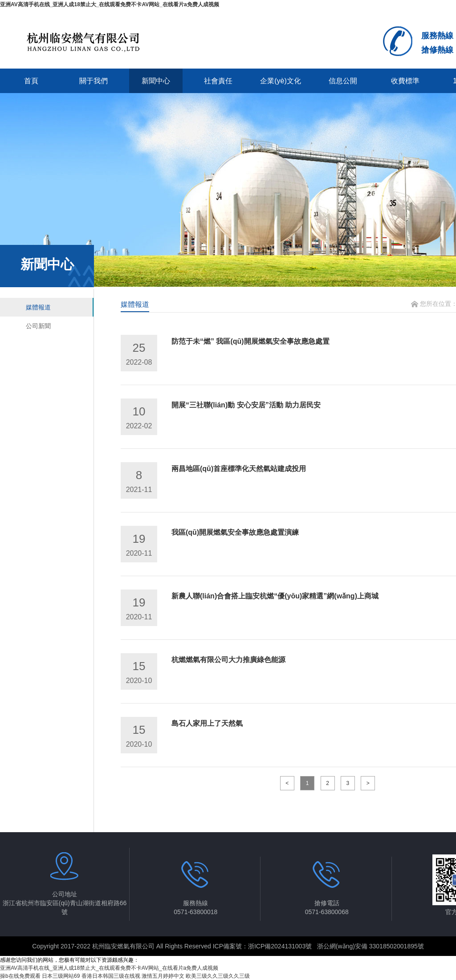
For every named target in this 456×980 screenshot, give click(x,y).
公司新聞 (38, 326)
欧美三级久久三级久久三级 (218, 976)
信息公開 (343, 81)
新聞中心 (156, 81)
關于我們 (94, 81)
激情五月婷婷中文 (163, 976)
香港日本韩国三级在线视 (111, 976)
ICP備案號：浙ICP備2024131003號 (263, 946)
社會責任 (218, 81)
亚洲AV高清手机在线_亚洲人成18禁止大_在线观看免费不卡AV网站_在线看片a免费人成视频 (110, 4)
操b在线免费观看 (20, 976)
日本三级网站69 (61, 976)
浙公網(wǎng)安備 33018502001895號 (370, 946)
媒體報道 (38, 307)
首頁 (31, 81)
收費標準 (405, 81)
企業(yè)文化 (281, 81)
